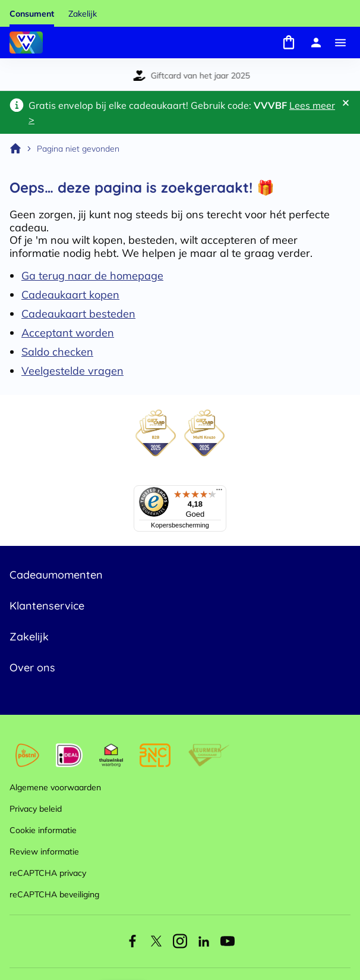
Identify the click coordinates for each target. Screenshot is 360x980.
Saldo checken (57, 352)
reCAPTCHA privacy (48, 873)
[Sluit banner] (346, 103)
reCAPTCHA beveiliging (54, 894)
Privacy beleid (36, 809)
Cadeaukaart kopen (70, 295)
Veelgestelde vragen (72, 371)
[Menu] (340, 43)
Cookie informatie (43, 830)
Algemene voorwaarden (55, 787)
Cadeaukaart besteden (78, 314)
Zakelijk (83, 14)
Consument (32, 14)
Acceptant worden (68, 333)
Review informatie (44, 852)
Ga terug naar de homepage (92, 276)
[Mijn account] (316, 43)
